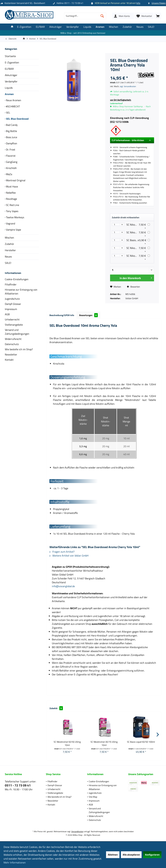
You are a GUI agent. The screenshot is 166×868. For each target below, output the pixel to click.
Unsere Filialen (159, 3)
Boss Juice (11, 137)
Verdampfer (11, 81)
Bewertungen (88, 315)
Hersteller (10, 250)
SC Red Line (12, 205)
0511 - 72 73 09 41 (18, 785)
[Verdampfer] (73, 27)
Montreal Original (15, 180)
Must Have (12, 186)
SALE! (8, 263)
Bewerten (133, 287)
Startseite (10, 56)
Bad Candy (11, 125)
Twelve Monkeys (15, 217)
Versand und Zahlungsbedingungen (17, 332)
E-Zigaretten (12, 62)
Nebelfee (11, 193)
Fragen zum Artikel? (62, 552)
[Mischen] (114, 27)
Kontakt (9, 360)
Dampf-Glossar (13, 304)
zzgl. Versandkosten (128, 86)
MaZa (9, 174)
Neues (8, 257)
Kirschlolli (11, 168)
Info (138, 3)
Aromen (9, 94)
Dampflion (11, 143)
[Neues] (140, 27)
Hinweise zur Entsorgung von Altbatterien (21, 292)
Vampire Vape (13, 230)
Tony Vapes (12, 211)
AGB (7, 314)
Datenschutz (12, 344)
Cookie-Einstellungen (17, 279)
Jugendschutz (12, 299)
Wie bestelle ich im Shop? (19, 349)
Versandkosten (77, 831)
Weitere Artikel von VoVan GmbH (69, 556)
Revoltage (11, 199)
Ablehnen (113, 855)
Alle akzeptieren (131, 855)
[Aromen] (100, 27)
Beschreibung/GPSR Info (62, 315)
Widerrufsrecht (13, 339)
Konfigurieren (152, 855)
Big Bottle (11, 131)
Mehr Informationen (15, 862)
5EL (8, 113)
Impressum (11, 309)
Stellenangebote (14, 325)
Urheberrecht (12, 319)
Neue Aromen (13, 100)
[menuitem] (158, 16)
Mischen (9, 238)
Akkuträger (11, 75)
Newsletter (11, 354)
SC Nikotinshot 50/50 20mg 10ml (67, 743)
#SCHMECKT (13, 106)
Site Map (93, 797)
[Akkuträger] (56, 27)
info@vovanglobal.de (63, 586)
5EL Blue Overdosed (17, 119)
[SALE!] (151, 27)
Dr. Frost (10, 150)
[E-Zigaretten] (24, 27)
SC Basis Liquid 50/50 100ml (141, 742)
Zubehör (9, 244)
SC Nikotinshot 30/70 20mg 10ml (104, 743)
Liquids (9, 88)
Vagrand (10, 223)
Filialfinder (11, 284)
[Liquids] (87, 27)
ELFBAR (9, 69)
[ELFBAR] (40, 27)
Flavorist (10, 156)
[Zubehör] (127, 27)
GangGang (11, 162)
